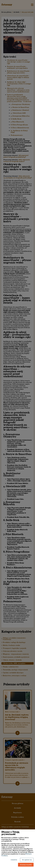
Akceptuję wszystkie (26, 865)
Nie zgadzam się (27, 860)
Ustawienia (14, 860)
